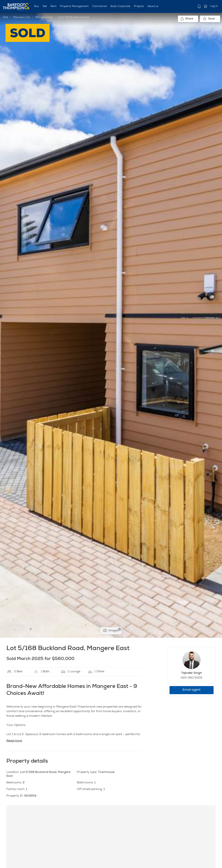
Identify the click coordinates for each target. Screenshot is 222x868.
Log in (214, 6)
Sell (45, 6)
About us (153, 6)
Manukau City (22, 17)
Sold (5, 17)
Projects (139, 6)
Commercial (99, 6)
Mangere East (44, 17)
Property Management (74, 6)
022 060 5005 (192, 678)
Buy (37, 6)
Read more (14, 741)
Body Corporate (120, 6)
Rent (53, 6)
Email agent (192, 690)
